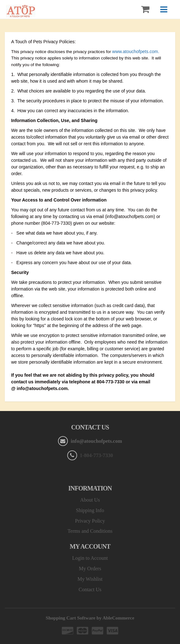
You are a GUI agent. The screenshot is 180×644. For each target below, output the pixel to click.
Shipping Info (90, 510)
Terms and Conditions (90, 531)
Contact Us (90, 589)
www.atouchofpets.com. (136, 51)
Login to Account (90, 558)
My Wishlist (90, 579)
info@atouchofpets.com (96, 441)
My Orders (90, 569)
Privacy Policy (90, 521)
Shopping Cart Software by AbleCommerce (90, 618)
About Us (90, 500)
